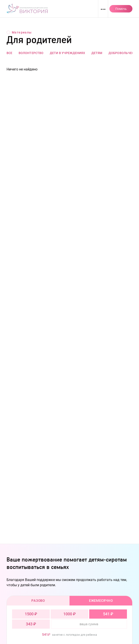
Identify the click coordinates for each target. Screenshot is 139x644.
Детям (97, 53)
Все (9, 53)
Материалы (19, 32)
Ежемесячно (101, 601)
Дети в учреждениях (68, 53)
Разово (38, 601)
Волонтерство (31, 53)
